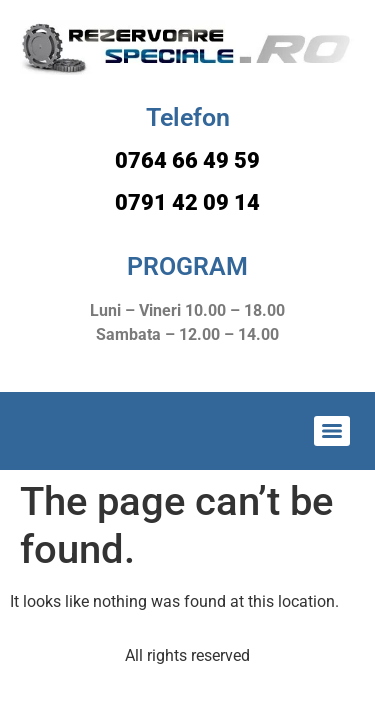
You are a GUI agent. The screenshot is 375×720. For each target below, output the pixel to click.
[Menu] (332, 431)
